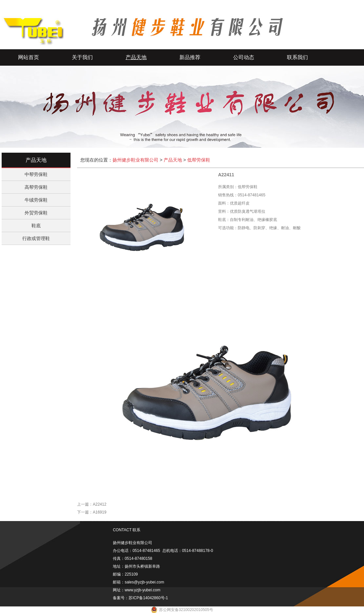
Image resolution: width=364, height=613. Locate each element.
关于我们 (82, 57)
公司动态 (244, 57)
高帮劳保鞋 (36, 187)
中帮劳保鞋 (36, 174)
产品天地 (136, 57)
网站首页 (29, 57)
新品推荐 (190, 57)
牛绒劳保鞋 (36, 200)
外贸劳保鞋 (36, 213)
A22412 (100, 504)
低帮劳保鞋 (199, 160)
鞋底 (36, 226)
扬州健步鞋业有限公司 (135, 160)
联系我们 (297, 57)
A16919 (100, 512)
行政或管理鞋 (36, 238)
